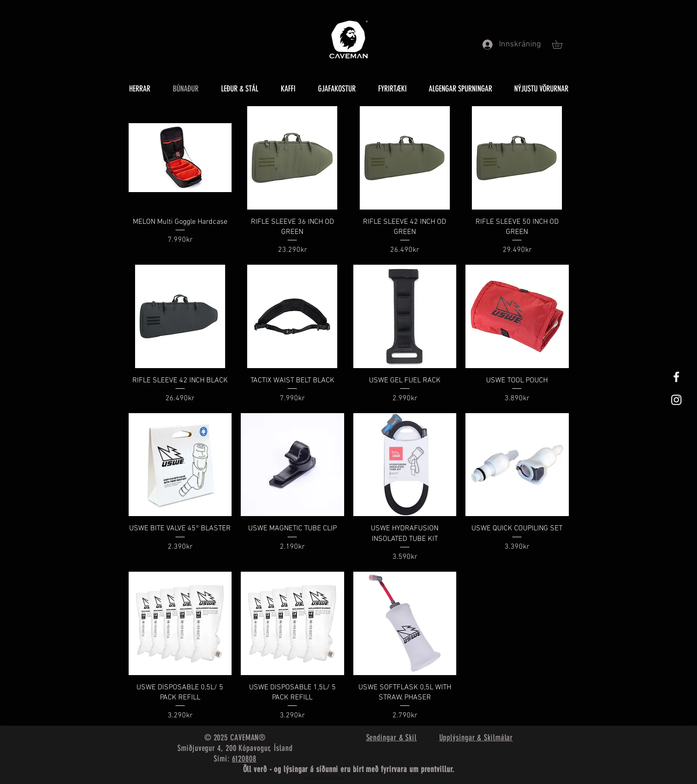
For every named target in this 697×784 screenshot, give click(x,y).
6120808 (244, 759)
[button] (561, 44)
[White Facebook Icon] (676, 377)
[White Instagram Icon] (676, 400)
